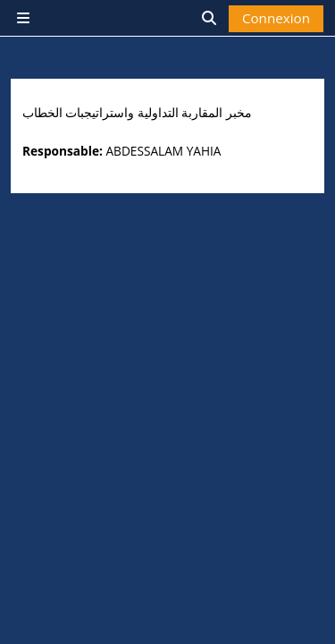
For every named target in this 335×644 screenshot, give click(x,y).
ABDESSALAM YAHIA (163, 151)
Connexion (276, 18)
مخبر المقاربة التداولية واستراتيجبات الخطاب (137, 113)
